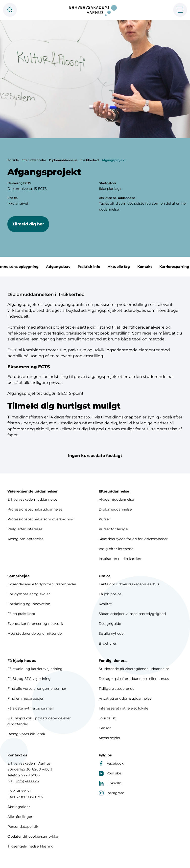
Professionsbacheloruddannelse (35, 509)
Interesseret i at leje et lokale (123, 708)
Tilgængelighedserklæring (31, 846)
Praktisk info (95, 267)
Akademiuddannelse (116, 499)
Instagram (112, 793)
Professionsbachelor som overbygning (41, 519)
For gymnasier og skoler (29, 594)
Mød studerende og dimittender (35, 633)
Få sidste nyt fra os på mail (31, 708)
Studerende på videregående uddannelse (134, 669)
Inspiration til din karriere (120, 559)
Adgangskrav (64, 267)
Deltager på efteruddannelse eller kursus (134, 679)
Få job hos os (110, 594)
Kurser (104, 519)
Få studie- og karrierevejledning (35, 669)
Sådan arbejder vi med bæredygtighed (132, 614)
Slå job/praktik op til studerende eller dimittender (39, 721)
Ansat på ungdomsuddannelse (125, 698)
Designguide (110, 624)
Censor (105, 728)
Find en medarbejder (25, 698)
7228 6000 (31, 775)
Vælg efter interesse (25, 529)
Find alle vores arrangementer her (37, 689)
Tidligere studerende (117, 689)
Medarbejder (110, 738)
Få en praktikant (21, 614)
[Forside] (95, 10)
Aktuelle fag (125, 267)
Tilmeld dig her (28, 224)
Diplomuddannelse (63, 160)
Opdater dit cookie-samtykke (33, 836)
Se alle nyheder (112, 633)
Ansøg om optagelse (25, 539)
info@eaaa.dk (28, 781)
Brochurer (108, 643)
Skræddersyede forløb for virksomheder (133, 539)
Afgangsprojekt (114, 160)
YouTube (110, 773)
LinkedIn (110, 783)
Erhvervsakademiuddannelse (32, 499)
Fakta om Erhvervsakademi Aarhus (129, 584)
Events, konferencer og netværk (35, 624)
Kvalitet (105, 604)
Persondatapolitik (23, 827)
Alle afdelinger (20, 817)
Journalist (107, 718)
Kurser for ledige (113, 529)
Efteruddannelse (34, 160)
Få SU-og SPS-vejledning (29, 679)
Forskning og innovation (29, 604)
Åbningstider (19, 807)
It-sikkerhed (90, 160)
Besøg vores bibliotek (26, 734)
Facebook (111, 763)
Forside (13, 160)
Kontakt (151, 267)
